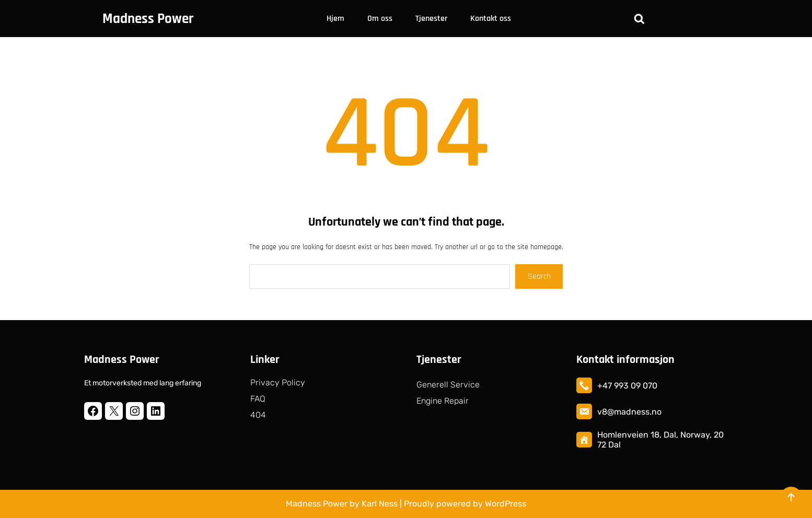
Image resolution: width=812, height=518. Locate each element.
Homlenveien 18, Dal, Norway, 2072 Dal (660, 440)
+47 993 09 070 (627, 386)
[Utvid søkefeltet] (639, 19)
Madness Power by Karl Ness (342, 504)
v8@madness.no (629, 412)
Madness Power (148, 19)
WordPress (506, 504)
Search (539, 276)
